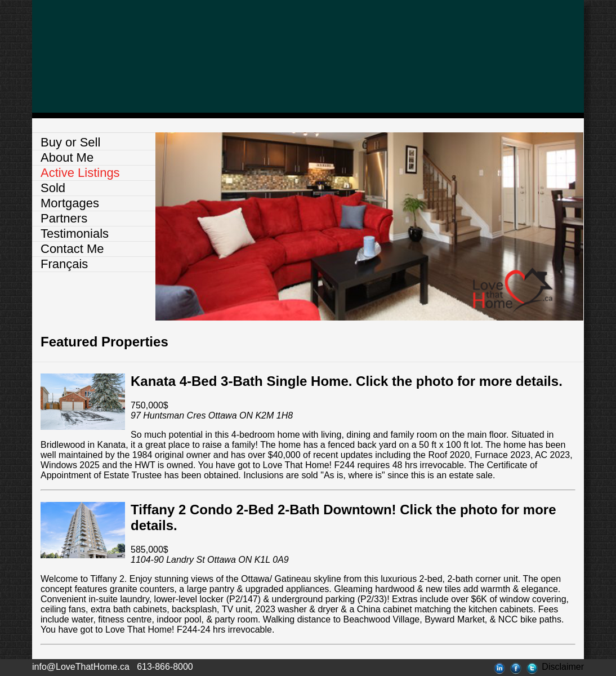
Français (64, 264)
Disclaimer (563, 667)
